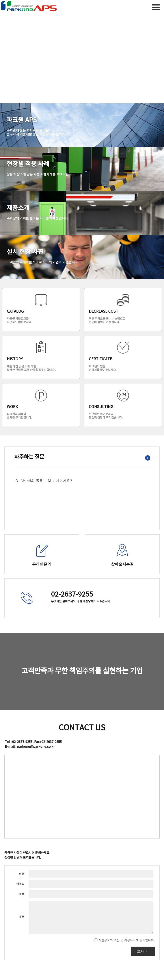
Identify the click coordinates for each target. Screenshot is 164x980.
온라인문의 (42, 565)
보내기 (143, 951)
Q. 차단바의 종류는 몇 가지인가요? (44, 481)
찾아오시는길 (122, 565)
